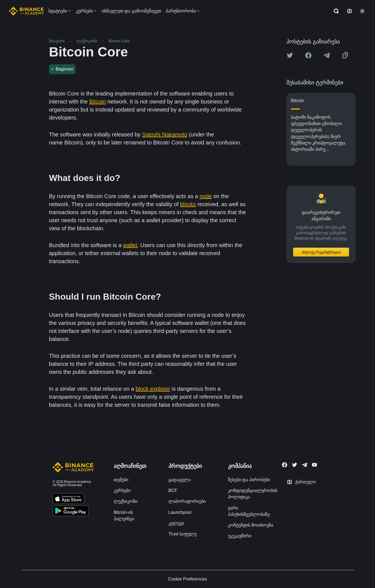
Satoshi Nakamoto (165, 134)
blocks (188, 204)
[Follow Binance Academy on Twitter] (295, 465)
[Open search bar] (335, 11)
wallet (130, 245)
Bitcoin (98, 102)
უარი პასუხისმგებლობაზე (249, 511)
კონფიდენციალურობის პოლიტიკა (253, 494)
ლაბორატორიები (187, 501)
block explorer (153, 389)
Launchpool (180, 512)
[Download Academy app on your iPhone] (68, 499)
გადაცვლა (179, 480)
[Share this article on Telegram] (327, 55)
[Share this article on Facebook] (308, 55)
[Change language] (350, 11)
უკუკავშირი (240, 536)
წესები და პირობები (249, 480)
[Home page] (26, 11)
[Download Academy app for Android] (71, 512)
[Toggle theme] (362, 11)
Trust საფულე (183, 534)
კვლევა (176, 523)
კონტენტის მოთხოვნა (251, 525)
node (206, 196)
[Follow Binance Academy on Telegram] (304, 465)
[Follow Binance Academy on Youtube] (314, 465)
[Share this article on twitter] (290, 55)
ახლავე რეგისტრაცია (321, 252)
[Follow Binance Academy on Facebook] (285, 465)
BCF (173, 490)
